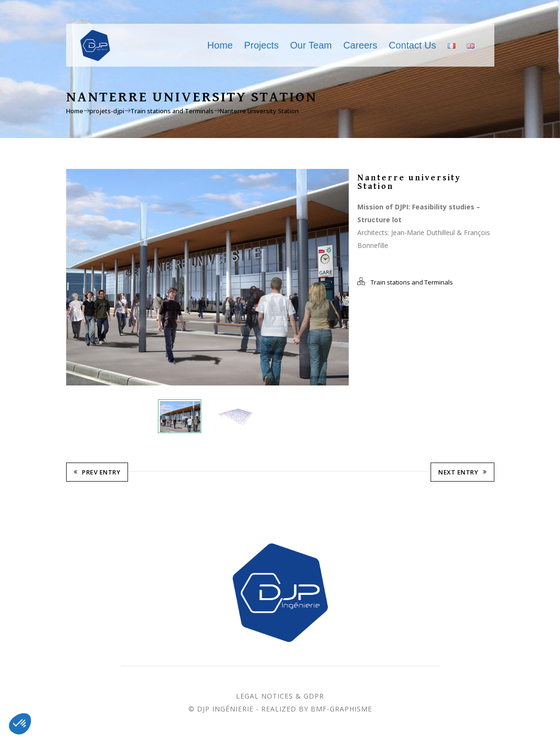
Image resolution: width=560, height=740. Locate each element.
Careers (360, 45)
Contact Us (412, 45)
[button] (20, 724)
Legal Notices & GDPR (280, 697)
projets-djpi (107, 111)
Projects (261, 45)
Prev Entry (97, 473)
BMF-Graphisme (341, 710)
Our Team (311, 45)
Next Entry (462, 473)
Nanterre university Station (259, 111)
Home (220, 45)
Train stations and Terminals (172, 111)
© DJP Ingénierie (221, 710)
